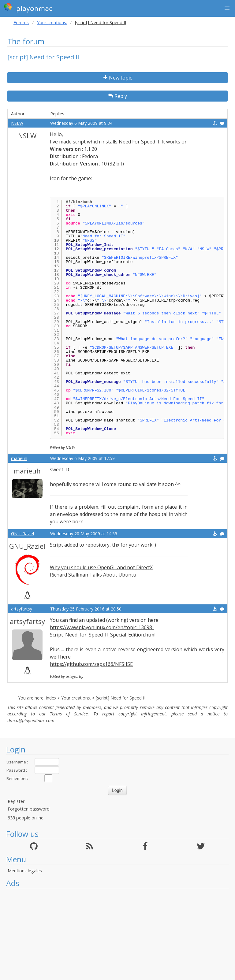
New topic (118, 78)
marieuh (19, 458)
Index (51, 698)
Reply (117, 96)
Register (16, 801)
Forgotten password (29, 809)
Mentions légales (25, 871)
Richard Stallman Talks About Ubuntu (93, 575)
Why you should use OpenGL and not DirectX (101, 567)
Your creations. (52, 22)
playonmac (28, 8)
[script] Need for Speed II (121, 698)
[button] (227, 8)
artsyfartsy (22, 609)
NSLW (17, 123)
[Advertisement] (117, 934)
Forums (21, 22)
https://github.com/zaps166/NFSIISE (91, 664)
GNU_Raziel (22, 534)
